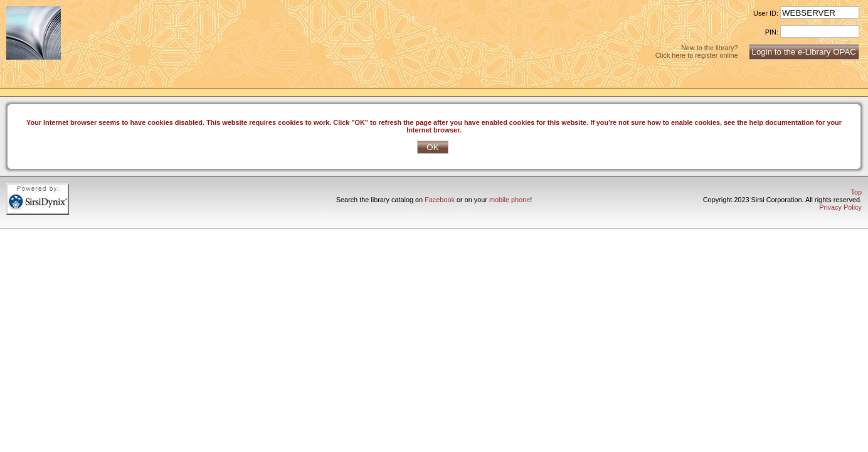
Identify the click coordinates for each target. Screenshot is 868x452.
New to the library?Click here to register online (697, 51)
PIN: (772, 32)
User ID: (766, 13)
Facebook (440, 200)
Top (856, 192)
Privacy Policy (840, 207)
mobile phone (510, 200)
